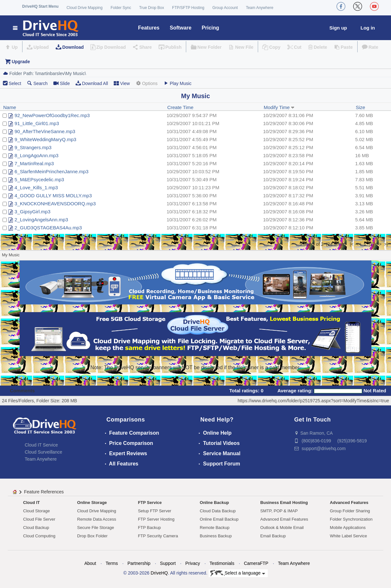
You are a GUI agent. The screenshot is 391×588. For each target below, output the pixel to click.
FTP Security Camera (158, 536)
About (90, 563)
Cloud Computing (39, 536)
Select (15, 83)
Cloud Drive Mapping (84, 8)
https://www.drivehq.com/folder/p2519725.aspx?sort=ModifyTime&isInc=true (313, 401)
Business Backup (216, 536)
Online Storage (92, 503)
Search (37, 83)
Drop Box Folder (92, 536)
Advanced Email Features (284, 519)
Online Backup (214, 503)
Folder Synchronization (351, 519)
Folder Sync (121, 8)
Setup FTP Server (155, 511)
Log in (368, 28)
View (122, 83)
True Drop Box (152, 8)
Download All (92, 83)
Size (360, 107)
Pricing (210, 28)
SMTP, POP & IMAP (279, 511)
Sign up (338, 28)
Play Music (178, 83)
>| (386, 244)
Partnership (139, 563)
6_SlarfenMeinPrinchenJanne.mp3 (51, 171)
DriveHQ (159, 573)
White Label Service (349, 536)
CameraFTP (256, 563)
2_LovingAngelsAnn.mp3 (41, 220)
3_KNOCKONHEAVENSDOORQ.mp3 (55, 204)
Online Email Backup (219, 519)
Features (149, 28)
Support (168, 563)
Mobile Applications (348, 528)
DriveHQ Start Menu (40, 6)
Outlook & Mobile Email (282, 528)
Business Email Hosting (284, 503)
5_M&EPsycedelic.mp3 (39, 179)
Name (10, 107)
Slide (61, 83)
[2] (371, 244)
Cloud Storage (36, 511)
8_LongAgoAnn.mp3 (36, 155)
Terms (112, 563)
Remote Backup (215, 528)
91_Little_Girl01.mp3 (37, 123)
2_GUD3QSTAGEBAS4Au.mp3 (48, 228)
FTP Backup (149, 528)
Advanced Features (349, 503)
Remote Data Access (96, 519)
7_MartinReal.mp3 (34, 163)
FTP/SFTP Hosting (188, 8)
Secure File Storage (96, 528)
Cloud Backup (36, 528)
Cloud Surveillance (43, 452)
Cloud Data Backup (218, 511)
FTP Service (150, 503)
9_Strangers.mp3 (33, 147)
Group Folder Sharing (350, 511)
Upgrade (21, 62)
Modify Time (279, 107)
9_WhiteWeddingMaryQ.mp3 (45, 139)
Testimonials (222, 563)
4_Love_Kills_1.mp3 (36, 187)
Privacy (193, 563)
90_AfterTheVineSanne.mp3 (45, 131)
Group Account (225, 8)
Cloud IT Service (41, 445)
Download (73, 47)
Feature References (44, 492)
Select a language (238, 573)
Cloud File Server (39, 519)
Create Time (180, 107)
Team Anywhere (260, 8)
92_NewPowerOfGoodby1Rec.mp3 (52, 115)
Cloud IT (31, 503)
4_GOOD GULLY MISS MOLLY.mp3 (53, 196)
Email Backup (273, 536)
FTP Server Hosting (156, 519)
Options (146, 83)
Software (181, 28)
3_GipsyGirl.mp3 (32, 212)
